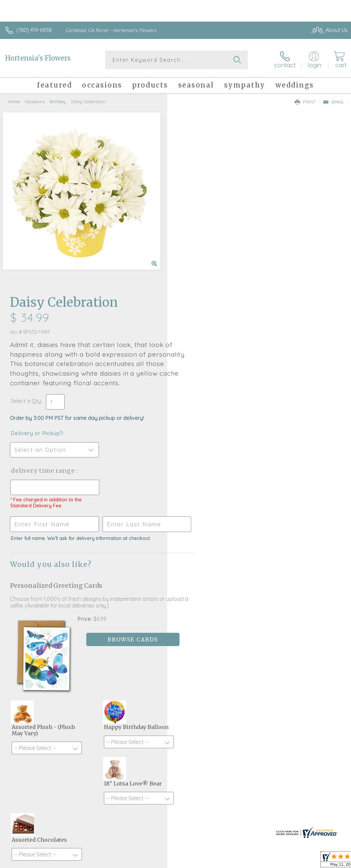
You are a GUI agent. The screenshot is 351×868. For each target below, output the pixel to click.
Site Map (323, 824)
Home (14, 101)
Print (305, 102)
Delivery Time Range (211, 287)
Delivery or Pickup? (204, 250)
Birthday (58, 101)
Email (334, 102)
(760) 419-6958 (34, 30)
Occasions (35, 101)
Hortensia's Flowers (38, 58)
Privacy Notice (234, 824)
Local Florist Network (282, 824)
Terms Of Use (195, 824)
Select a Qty (193, 217)
